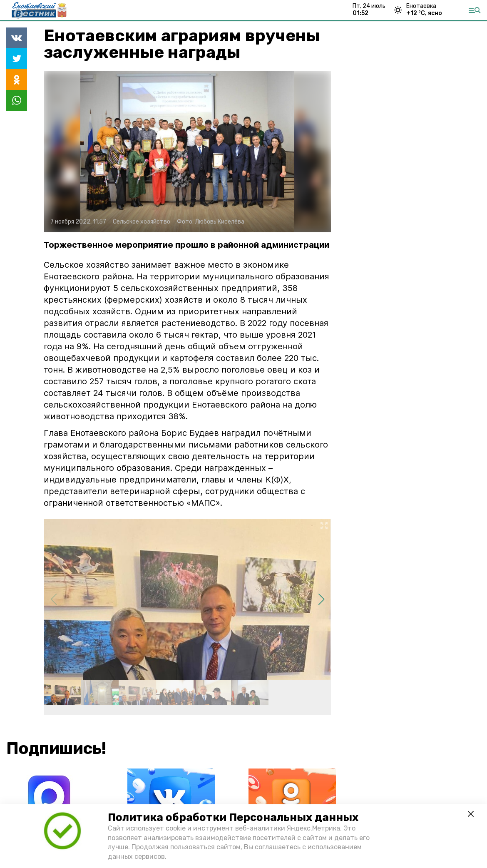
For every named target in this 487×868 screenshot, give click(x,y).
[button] (321, 599)
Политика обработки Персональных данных (233, 817)
